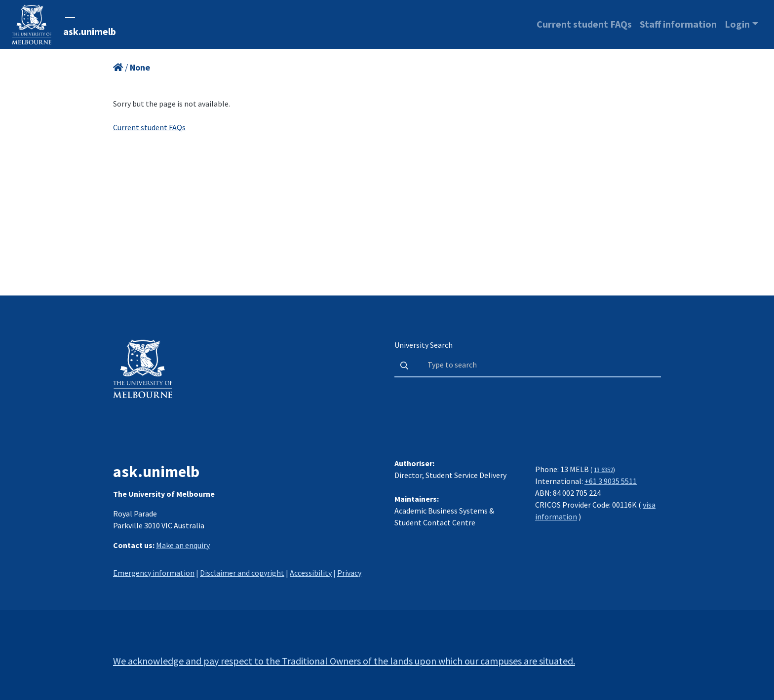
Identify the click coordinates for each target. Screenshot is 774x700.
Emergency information (154, 573)
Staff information (678, 24)
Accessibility (311, 573)
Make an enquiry (183, 545)
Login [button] (737, 24)
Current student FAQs (584, 24)
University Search (424, 345)
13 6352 (603, 470)
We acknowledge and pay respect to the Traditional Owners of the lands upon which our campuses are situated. (344, 661)
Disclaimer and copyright (242, 573)
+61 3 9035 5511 (611, 481)
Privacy (349, 573)
